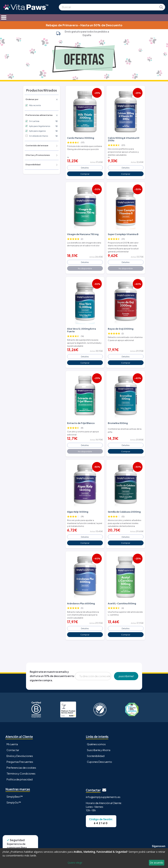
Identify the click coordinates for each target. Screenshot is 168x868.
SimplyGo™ (14, 802)
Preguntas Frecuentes (20, 762)
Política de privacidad (20, 779)
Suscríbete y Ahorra (99, 750)
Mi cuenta (12, 744)
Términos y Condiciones (21, 773)
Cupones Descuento (99, 762)
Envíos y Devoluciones (20, 756)
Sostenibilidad (96, 756)
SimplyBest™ (15, 797)
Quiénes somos (96, 744)
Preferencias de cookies (21, 768)
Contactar (13, 750)
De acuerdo (156, 863)
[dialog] (84, 858)
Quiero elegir (75, 863)
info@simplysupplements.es (103, 797)
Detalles (85, 168)
